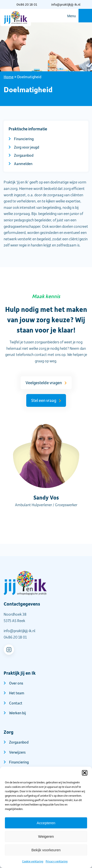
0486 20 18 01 (27, 4)
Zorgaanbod (24, 155)
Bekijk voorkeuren (46, 850)
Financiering (24, 139)
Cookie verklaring (33, 861)
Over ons (16, 683)
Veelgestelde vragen (44, 382)
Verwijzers (17, 752)
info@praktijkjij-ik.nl (66, 4)
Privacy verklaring (57, 861)
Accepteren (46, 823)
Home (9, 77)
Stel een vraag (44, 400)
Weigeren (46, 836)
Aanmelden (23, 164)
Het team (17, 693)
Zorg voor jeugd (26, 147)
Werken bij (18, 713)
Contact (16, 703)
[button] (85, 773)
